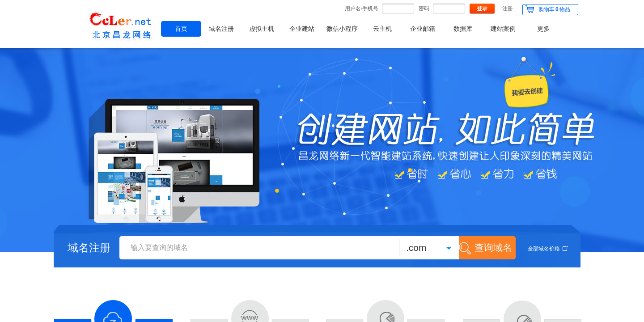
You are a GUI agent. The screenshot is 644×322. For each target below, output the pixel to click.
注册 (508, 8)
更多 (543, 29)
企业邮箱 (423, 29)
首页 (181, 29)
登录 (482, 8)
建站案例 (503, 29)
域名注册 (221, 29)
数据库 (463, 29)
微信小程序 (342, 29)
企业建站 (302, 29)
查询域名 (493, 248)
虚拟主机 (262, 29)
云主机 (382, 29)
